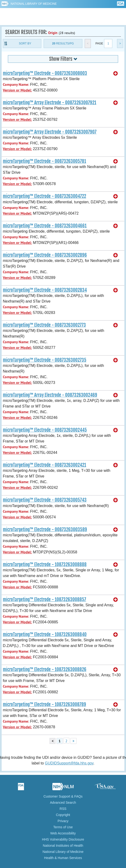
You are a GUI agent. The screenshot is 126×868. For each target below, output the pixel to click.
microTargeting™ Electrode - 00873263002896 (45, 255)
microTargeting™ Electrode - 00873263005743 (45, 500)
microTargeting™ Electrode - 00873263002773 (44, 325)
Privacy (63, 821)
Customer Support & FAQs (63, 796)
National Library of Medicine (34, 4)
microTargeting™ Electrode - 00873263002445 (45, 430)
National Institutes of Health (63, 846)
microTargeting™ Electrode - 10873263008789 (44, 704)
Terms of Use (63, 827)
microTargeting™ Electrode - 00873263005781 (44, 161)
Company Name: (16, 85)
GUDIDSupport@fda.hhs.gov (69, 763)
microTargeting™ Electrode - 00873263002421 (44, 465)
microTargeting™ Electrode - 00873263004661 (45, 226)
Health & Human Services (63, 858)
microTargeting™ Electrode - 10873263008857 (44, 599)
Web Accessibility (63, 833)
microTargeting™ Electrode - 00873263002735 (45, 360)
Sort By (25, 43)
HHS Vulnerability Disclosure (63, 839)
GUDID (63, 17)
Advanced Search (63, 803)
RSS (63, 809)
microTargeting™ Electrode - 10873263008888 (45, 564)
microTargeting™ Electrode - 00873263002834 (45, 290)
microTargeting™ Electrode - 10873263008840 (45, 634)
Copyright (63, 815)
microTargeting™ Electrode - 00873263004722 (44, 196)
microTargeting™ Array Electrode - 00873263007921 (50, 103)
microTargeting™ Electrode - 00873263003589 (45, 529)
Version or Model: (17, 90)
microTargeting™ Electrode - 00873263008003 (45, 73)
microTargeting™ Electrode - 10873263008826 (45, 669)
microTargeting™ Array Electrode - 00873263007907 (50, 132)
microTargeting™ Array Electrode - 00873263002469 (50, 395)
